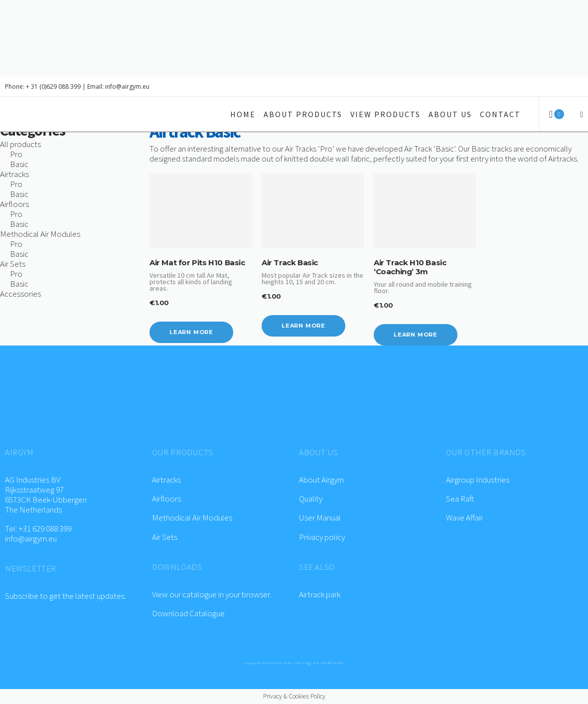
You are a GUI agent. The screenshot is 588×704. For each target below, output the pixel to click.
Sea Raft (460, 499)
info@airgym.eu (31, 538)
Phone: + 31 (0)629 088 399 (43, 87)
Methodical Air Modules (192, 518)
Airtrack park (320, 594)
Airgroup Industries (478, 480)
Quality (311, 499)
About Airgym (321, 480)
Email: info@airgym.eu (118, 87)
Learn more (191, 332)
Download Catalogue (188, 613)
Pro (16, 154)
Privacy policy (322, 537)
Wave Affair (464, 518)
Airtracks (166, 480)
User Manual (320, 518)
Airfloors (167, 499)
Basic (19, 164)
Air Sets (165, 537)
